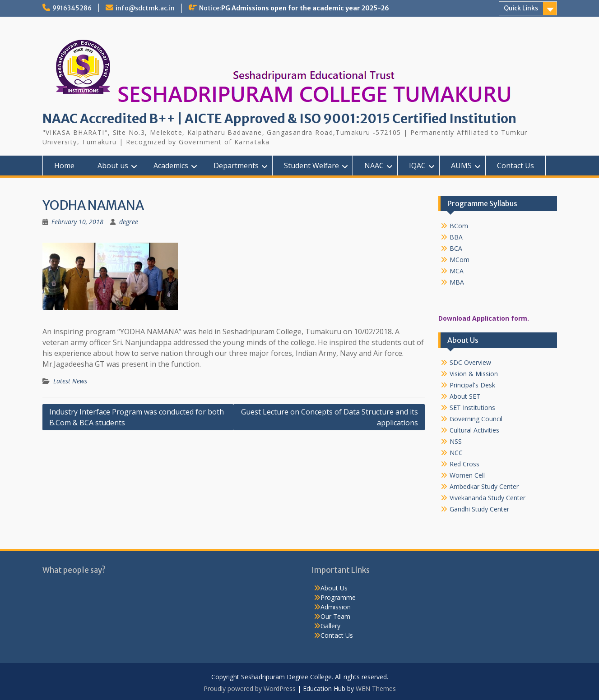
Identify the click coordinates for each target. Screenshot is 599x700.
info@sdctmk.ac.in (145, 8)
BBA (456, 237)
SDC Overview (470, 362)
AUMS (461, 166)
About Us (334, 588)
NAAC (374, 166)
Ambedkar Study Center (484, 486)
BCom (459, 226)
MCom (460, 260)
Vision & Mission (474, 374)
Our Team (335, 616)
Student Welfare (311, 166)
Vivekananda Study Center (488, 498)
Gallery (330, 626)
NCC (456, 453)
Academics (171, 166)
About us (113, 166)
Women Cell (467, 475)
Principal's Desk (472, 385)
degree (129, 222)
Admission (336, 607)
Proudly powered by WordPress (250, 688)
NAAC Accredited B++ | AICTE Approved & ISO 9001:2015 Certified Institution (279, 119)
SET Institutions (472, 408)
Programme (338, 597)
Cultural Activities (474, 430)
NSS (456, 441)
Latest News (70, 381)
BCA (456, 248)
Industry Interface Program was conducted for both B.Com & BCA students (137, 417)
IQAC (417, 166)
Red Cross (464, 464)
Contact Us (515, 166)
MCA (457, 271)
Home (64, 166)
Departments (236, 166)
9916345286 (72, 8)
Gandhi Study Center (479, 509)
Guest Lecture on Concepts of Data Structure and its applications (330, 417)
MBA (457, 282)
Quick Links (521, 8)
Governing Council (476, 419)
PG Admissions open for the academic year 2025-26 (305, 8)
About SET (465, 396)
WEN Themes (376, 688)
